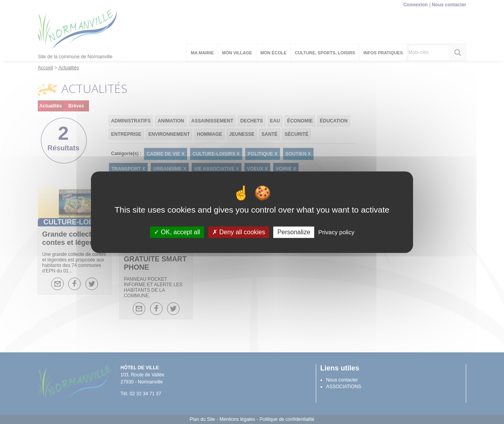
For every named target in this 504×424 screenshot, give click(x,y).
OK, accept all (177, 232)
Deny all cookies (239, 232)
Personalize (294, 232)
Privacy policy (336, 232)
